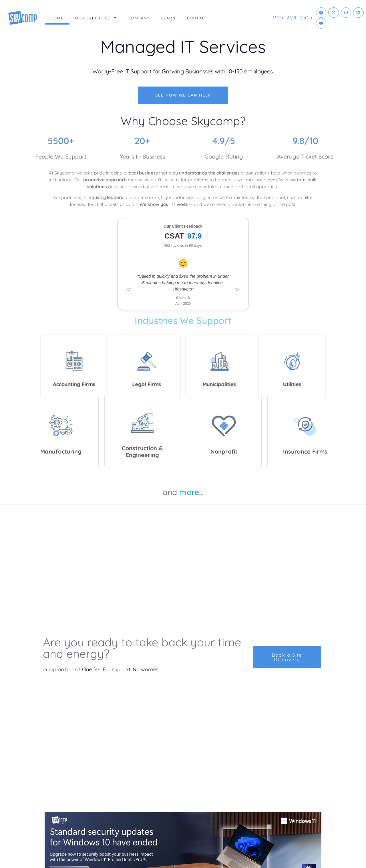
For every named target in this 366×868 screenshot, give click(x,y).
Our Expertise (96, 18)
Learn (169, 18)
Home (57, 18)
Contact (197, 18)
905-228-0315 (293, 18)
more (189, 492)
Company (139, 18)
